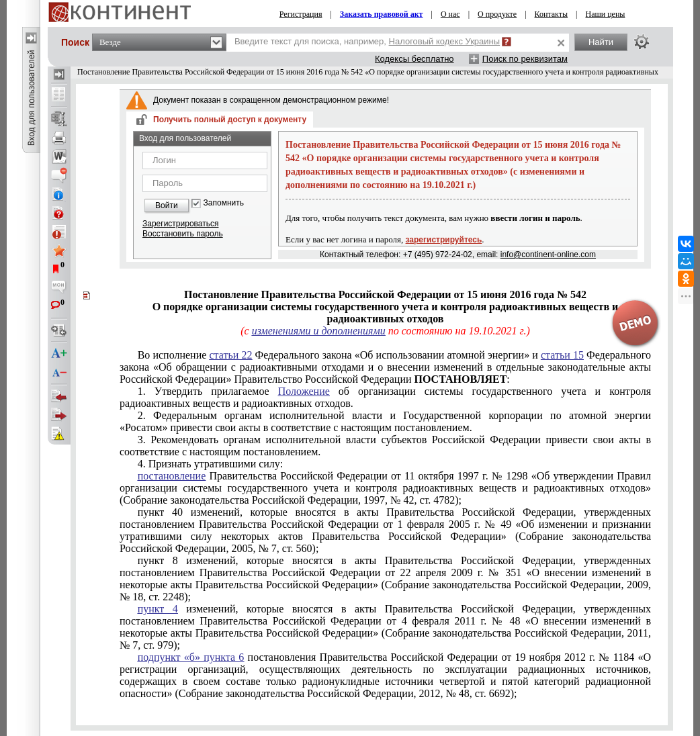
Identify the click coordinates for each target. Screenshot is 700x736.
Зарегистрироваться (180, 224)
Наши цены (605, 14)
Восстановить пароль (183, 234)
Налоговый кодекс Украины (445, 41)
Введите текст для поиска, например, (367, 41)
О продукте (497, 14)
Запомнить (224, 203)
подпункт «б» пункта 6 (191, 657)
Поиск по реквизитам (525, 59)
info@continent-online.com (548, 255)
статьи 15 (562, 355)
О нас (450, 14)
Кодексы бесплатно (414, 59)
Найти (601, 42)
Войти (167, 205)
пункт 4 (158, 609)
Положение (304, 391)
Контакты (552, 14)
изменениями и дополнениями (319, 331)
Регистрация (301, 14)
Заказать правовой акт (382, 14)
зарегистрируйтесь (444, 240)
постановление (172, 476)
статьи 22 (230, 355)
